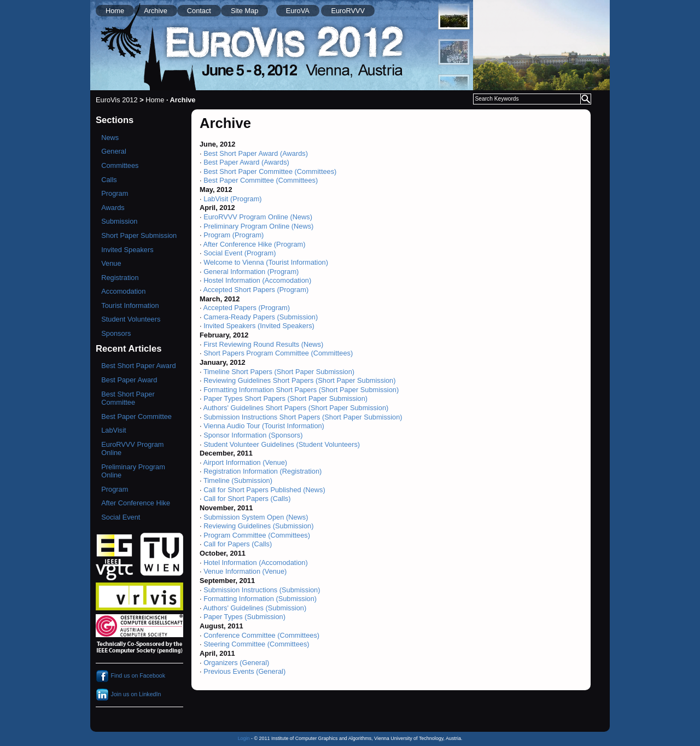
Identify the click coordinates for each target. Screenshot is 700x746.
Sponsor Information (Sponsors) (253, 435)
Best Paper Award (129, 380)
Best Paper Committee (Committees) (261, 180)
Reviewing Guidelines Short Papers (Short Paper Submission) (299, 380)
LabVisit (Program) (232, 199)
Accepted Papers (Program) (246, 308)
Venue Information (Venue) (245, 571)
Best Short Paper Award (138, 366)
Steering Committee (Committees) (256, 644)
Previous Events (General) (244, 671)
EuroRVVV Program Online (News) (258, 217)
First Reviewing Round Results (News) (263, 344)
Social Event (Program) (240, 253)
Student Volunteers (131, 319)
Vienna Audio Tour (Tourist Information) (264, 426)
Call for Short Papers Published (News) (264, 490)
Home (115, 11)
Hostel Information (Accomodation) (257, 280)
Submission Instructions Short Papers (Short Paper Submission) (303, 417)
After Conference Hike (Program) (254, 244)
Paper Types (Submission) (244, 617)
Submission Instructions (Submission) (262, 590)
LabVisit (113, 430)
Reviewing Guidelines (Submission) (258, 526)
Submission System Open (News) (256, 517)
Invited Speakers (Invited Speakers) (259, 326)
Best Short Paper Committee (128, 398)
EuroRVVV (348, 11)
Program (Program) (234, 235)
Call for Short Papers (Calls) (247, 499)
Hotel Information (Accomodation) (256, 563)
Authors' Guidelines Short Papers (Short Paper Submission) (296, 408)
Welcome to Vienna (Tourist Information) (266, 262)
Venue (111, 263)
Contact (199, 11)
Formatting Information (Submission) (260, 599)
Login (244, 738)
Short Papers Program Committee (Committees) (278, 353)
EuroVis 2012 (117, 100)
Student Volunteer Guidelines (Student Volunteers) (282, 444)
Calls (109, 180)
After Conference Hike (136, 503)
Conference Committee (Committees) (261, 635)
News (110, 138)
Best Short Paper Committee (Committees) (270, 171)
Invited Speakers (127, 250)
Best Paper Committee (136, 416)
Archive (156, 11)
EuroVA (298, 11)
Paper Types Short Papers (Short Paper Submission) (285, 398)
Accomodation (123, 291)
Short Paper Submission (139, 235)
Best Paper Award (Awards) (246, 162)
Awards (113, 208)
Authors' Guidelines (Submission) (255, 608)
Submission (119, 221)
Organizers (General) (236, 663)
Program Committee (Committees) (257, 535)
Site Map (245, 11)
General (114, 151)
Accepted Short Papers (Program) (256, 290)
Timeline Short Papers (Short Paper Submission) (279, 372)
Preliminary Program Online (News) (258, 226)
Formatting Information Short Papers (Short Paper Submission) (301, 390)
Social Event (121, 517)
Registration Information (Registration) (262, 471)
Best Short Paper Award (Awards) (256, 153)
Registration (120, 278)
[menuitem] (454, 16)
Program (115, 193)
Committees (120, 165)
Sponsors (116, 333)
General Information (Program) (251, 272)
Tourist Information (130, 305)
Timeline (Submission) (238, 480)
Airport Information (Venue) (245, 462)
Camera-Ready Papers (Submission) (261, 317)
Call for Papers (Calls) (238, 544)
